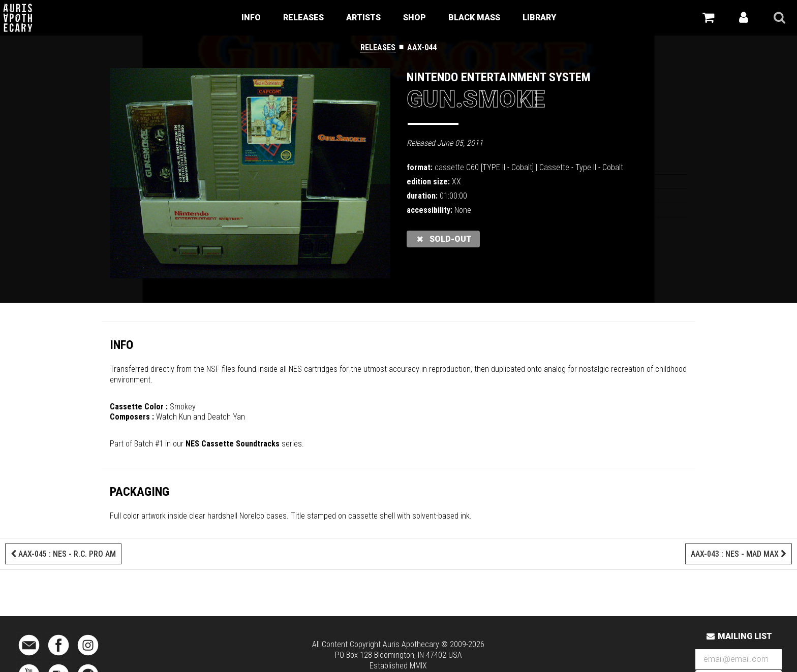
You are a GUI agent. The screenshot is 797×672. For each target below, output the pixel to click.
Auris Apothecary (411, 644)
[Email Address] (739, 660)
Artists (363, 18)
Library (539, 18)
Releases (303, 18)
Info (251, 18)
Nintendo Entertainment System (499, 77)
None (463, 210)
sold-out (443, 239)
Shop (415, 18)
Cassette (554, 167)
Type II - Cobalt (599, 167)
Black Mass (474, 18)
